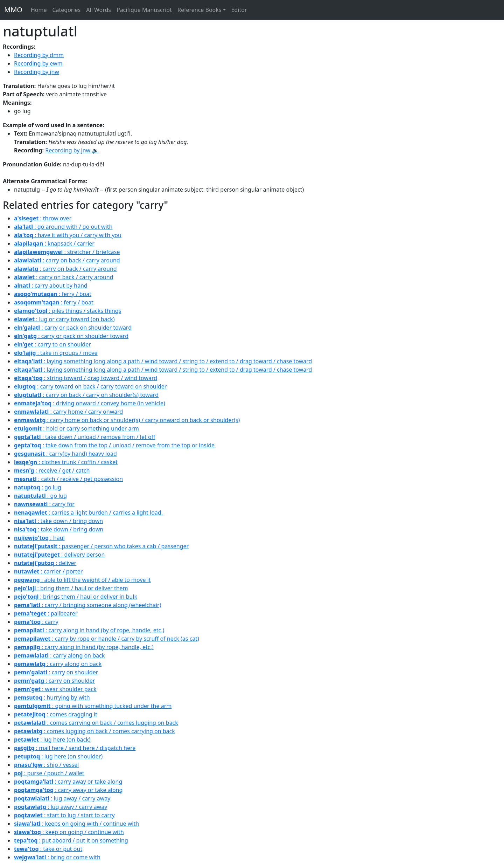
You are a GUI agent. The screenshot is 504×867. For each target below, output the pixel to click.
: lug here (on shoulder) (58, 756)
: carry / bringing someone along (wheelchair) (88, 605)
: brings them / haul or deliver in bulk (76, 597)
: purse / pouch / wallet (49, 773)
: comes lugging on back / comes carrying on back (94, 731)
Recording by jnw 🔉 (72, 150)
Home (39, 10)
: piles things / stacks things (68, 311)
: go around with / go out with (63, 227)
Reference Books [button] (199, 10)
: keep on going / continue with (69, 832)
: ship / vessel (46, 765)
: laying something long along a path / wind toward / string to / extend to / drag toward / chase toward (163, 361)
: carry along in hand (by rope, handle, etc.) (84, 647)
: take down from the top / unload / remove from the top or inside (114, 445)
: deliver (45, 563)
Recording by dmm (39, 55)
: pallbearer (46, 613)
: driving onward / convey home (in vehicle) (90, 403)
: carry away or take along (68, 782)
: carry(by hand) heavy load (65, 454)
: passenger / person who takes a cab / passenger (101, 546)
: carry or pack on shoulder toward (73, 328)
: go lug (38, 487)
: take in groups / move (56, 353)
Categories (66, 10)
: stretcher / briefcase (67, 252)
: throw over (43, 218)
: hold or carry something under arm (76, 428)
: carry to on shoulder (52, 344)
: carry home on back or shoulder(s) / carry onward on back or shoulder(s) (127, 420)
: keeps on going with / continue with (76, 824)
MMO (13, 10)
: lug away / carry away (62, 798)
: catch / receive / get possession (68, 479)
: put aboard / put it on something (71, 840)
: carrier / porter (48, 571)
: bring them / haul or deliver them (71, 588)
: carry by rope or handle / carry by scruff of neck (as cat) (107, 639)
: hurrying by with (52, 697)
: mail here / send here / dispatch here (75, 748)
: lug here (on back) (52, 739)
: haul (39, 538)
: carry (36, 622)
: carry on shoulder (56, 672)
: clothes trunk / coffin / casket (66, 462)
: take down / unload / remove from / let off (85, 437)
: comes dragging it (56, 714)
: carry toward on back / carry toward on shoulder (90, 386)
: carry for (44, 504)
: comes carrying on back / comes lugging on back (96, 723)
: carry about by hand (51, 285)
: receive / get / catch (52, 470)
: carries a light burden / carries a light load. (88, 512)
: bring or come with (57, 857)
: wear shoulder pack (55, 689)
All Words (99, 10)
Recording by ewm (38, 63)
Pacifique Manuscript (144, 10)
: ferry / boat (53, 294)
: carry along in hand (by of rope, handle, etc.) (89, 630)
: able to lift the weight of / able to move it (82, 580)
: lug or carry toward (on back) (64, 319)
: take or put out (48, 849)
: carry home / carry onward (68, 412)
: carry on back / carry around (67, 260)
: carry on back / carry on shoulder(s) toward (86, 395)
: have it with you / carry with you (68, 235)
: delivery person (59, 555)
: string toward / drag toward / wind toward (86, 378)
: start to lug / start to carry (64, 815)
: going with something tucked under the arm (93, 706)
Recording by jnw (37, 72)
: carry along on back (59, 655)
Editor (239, 10)
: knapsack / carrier (54, 243)
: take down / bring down (58, 521)
